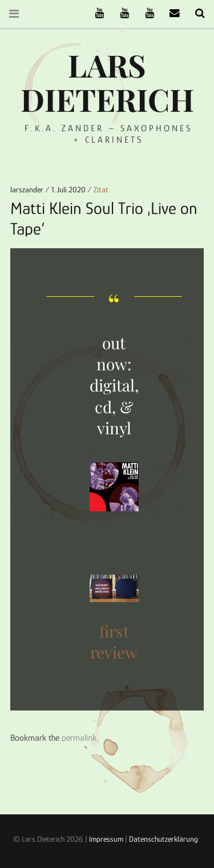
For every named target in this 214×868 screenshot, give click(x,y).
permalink (79, 738)
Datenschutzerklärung (163, 839)
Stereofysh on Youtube (120, 13)
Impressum (106, 839)
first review (114, 641)
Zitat (101, 189)
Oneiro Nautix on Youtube (146, 13)
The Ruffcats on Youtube (95, 13)
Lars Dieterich (107, 82)
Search (196, 13)
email (171, 13)
